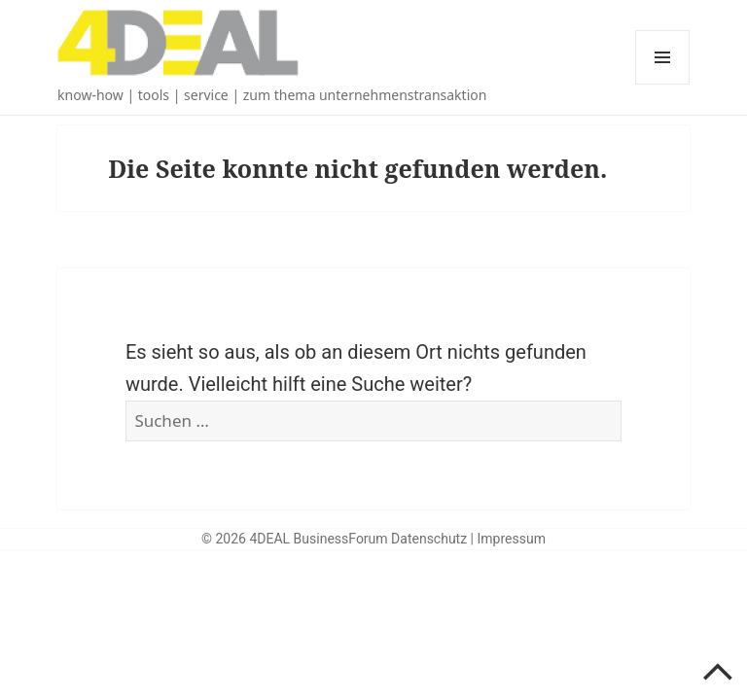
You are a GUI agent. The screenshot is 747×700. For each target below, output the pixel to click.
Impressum (512, 539)
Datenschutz (429, 539)
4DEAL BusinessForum (318, 539)
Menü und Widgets (663, 84)
